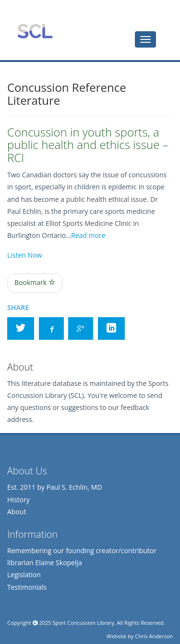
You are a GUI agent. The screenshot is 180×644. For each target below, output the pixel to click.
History (18, 500)
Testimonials (27, 587)
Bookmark (35, 282)
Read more (88, 235)
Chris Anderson (154, 636)
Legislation (24, 575)
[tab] (145, 39)
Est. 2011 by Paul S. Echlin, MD (54, 487)
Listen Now (24, 255)
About (17, 512)
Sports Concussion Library (35, 31)
